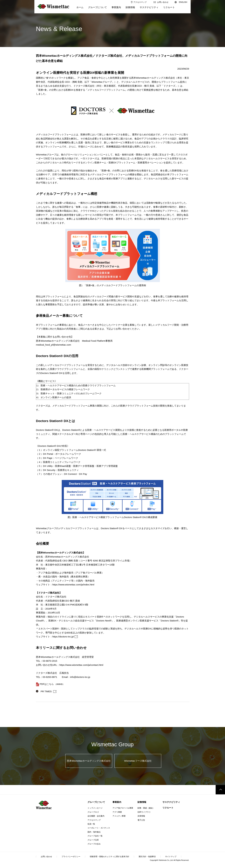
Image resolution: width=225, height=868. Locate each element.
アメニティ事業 (119, 816)
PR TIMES (46, 691)
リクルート (168, 808)
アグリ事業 (117, 812)
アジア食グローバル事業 (123, 808)
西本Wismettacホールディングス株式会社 (89, 761)
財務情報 (142, 802)
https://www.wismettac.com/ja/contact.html (81, 665)
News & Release (59, 29)
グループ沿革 (93, 840)
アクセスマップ (94, 820)
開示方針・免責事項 (147, 857)
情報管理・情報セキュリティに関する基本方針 (110, 857)
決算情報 (141, 816)
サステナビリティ (171, 802)
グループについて (96, 802)
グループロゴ (93, 812)
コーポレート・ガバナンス (99, 828)
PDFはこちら (47, 684)
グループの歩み (94, 844)
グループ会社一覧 (95, 836)
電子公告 (141, 820)
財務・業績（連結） (146, 808)
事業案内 (117, 802)
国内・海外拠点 (94, 832)
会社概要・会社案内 (96, 816)
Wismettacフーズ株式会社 (138, 761)
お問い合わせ (46, 857)
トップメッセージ (95, 808)
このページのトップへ (220, 790)
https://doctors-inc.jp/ (63, 637)
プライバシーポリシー (71, 857)
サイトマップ (171, 857)
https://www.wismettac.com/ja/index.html (73, 585)
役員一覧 (91, 824)
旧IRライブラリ (144, 812)
